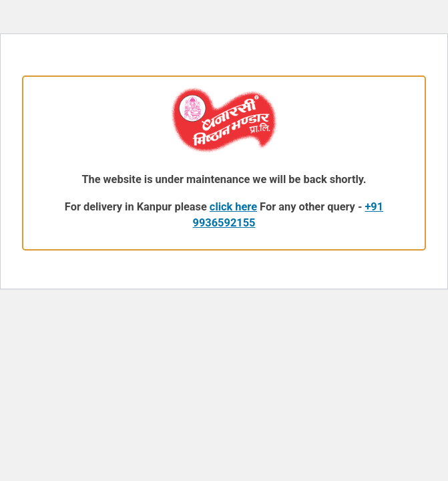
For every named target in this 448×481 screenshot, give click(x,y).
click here (233, 207)
